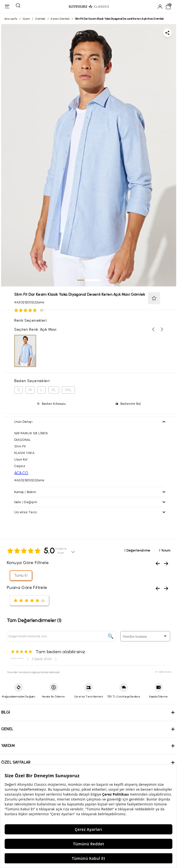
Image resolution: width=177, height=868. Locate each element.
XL (54, 390)
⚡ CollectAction (163, 672)
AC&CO (21, 473)
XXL (68, 390)
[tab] (81, 280)
